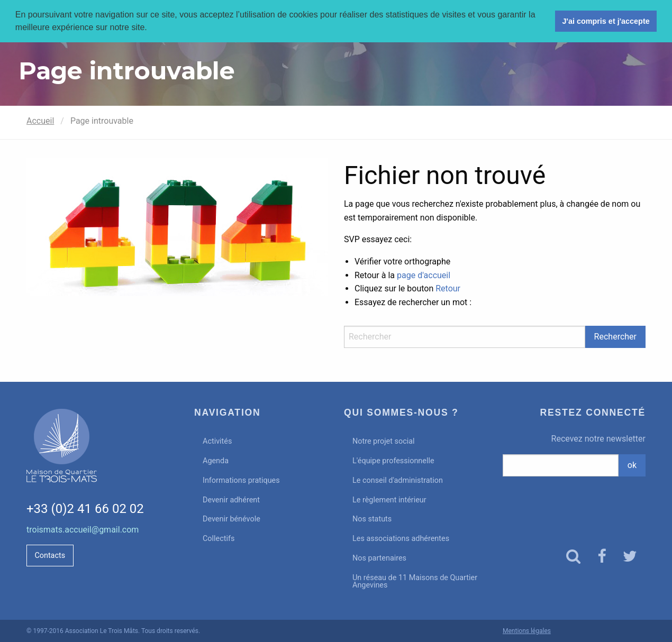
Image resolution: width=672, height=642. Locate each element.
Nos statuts (372, 519)
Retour (448, 288)
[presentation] (574, 503)
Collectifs (219, 539)
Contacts (50, 556)
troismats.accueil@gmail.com (83, 530)
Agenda (216, 461)
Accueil (40, 121)
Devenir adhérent (231, 500)
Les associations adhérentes (401, 539)
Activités (217, 441)
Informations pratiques (241, 480)
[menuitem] (261, 442)
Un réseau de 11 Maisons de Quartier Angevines (415, 581)
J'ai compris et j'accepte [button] (606, 21)
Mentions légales (527, 631)
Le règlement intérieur (389, 500)
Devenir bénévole (231, 519)
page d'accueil (424, 275)
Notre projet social (384, 441)
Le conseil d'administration (398, 480)
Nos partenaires (379, 558)
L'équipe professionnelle (393, 461)
